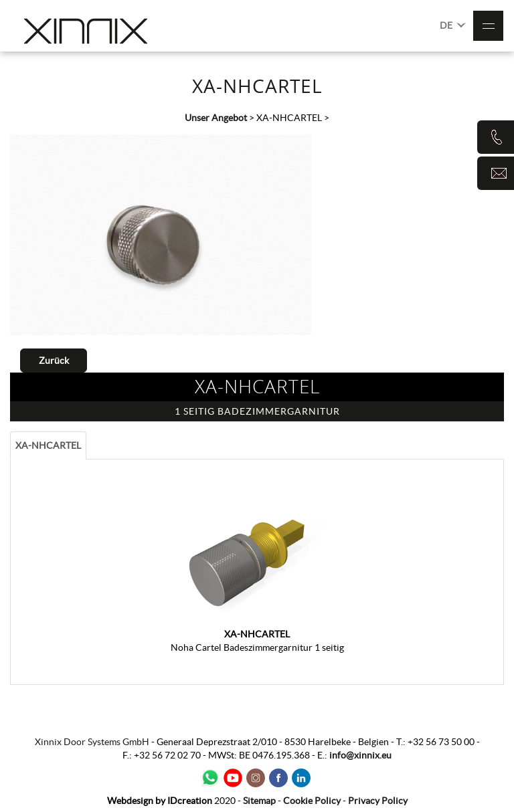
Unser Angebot (216, 118)
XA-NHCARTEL (48, 445)
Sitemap (259, 801)
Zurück (54, 361)
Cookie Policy (312, 801)
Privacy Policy (378, 801)
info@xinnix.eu (360, 755)
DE (453, 24)
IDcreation (160, 801)
